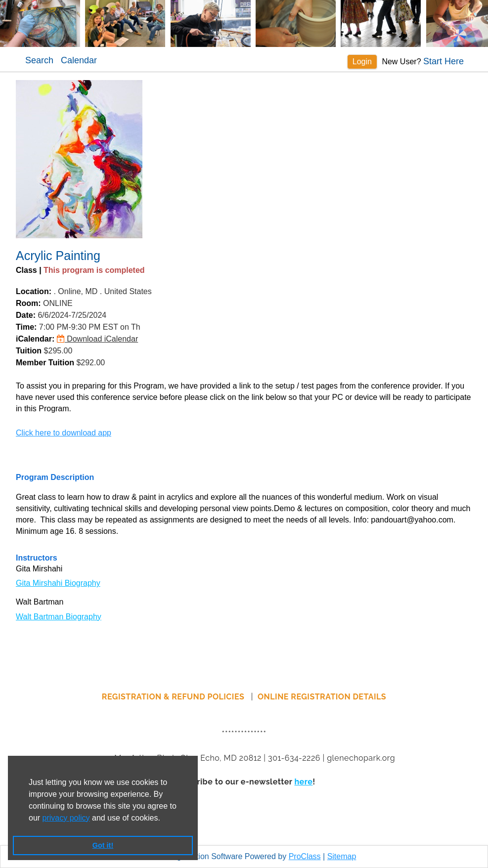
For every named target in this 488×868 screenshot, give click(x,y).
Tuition (29, 351)
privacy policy (66, 818)
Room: (28, 303)
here (303, 782)
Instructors (37, 558)
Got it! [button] (103, 845)
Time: (26, 327)
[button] (164, 819)
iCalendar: (35, 339)
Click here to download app (64, 433)
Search (39, 60)
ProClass (305, 856)
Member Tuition (45, 363)
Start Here (444, 61)
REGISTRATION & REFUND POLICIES (174, 697)
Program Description (55, 477)
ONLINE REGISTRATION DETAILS (322, 697)
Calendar (79, 60)
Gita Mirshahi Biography (58, 583)
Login (362, 62)
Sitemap (342, 856)
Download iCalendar (98, 339)
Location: (34, 291)
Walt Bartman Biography (59, 617)
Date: (26, 315)
